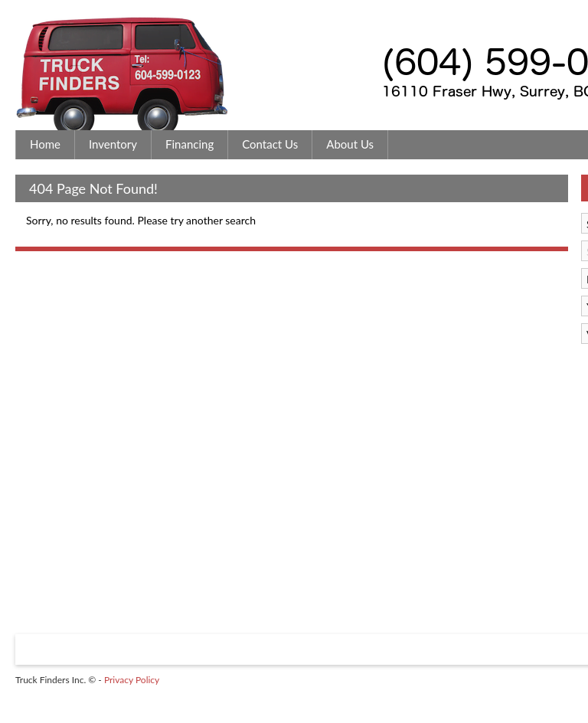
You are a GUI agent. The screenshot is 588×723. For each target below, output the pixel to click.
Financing (189, 144)
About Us (350, 144)
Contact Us (270, 144)
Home (45, 144)
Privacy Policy (132, 680)
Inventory (113, 144)
